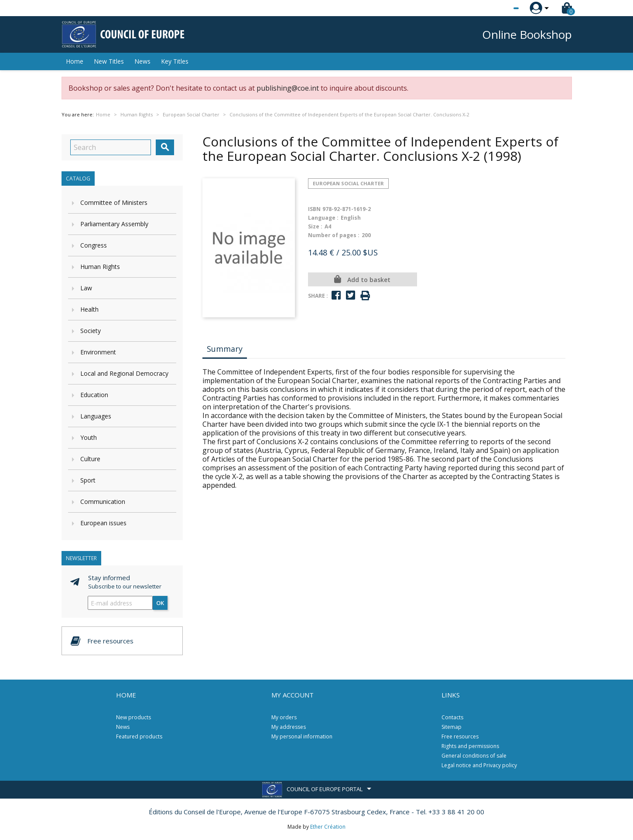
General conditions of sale (474, 756)
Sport (88, 480)
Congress (94, 245)
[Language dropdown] (500, 8)
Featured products (139, 736)
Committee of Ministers (114, 202)
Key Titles (175, 61)
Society (91, 331)
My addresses (289, 727)
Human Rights (100, 267)
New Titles (109, 61)
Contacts (452, 717)
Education (94, 395)
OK (160, 603)
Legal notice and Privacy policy (479, 765)
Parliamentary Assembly (114, 224)
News (142, 61)
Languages (96, 416)
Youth (89, 437)
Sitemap (452, 727)
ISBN (314, 209)
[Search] (111, 147)
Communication (103, 502)
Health (89, 309)
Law (86, 288)
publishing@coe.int (288, 88)
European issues (103, 523)
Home (75, 61)
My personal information (302, 736)
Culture (90, 459)
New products (133, 717)
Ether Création (328, 827)
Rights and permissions (470, 746)
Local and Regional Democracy (124, 373)
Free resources (460, 736)
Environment (98, 352)
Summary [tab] (225, 349)
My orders (284, 717)
